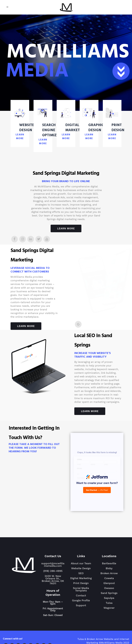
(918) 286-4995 (53, 571)
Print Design (81, 583)
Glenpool (109, 584)
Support (81, 605)
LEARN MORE (20, 137)
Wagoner (109, 609)
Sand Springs (109, 594)
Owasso (109, 589)
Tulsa (109, 604)
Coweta (109, 579)
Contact (81, 595)
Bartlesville (109, 565)
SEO (81, 573)
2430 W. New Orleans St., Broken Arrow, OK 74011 (53, 580)
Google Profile (81, 600)
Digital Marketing (81, 578)
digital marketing (41, 212)
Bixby (109, 569)
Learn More (66, 228)
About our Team (81, 563)
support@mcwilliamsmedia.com (53, 565)
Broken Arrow (109, 574)
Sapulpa (109, 599)
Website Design (81, 568)
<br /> (97, 472)
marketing (71, 219)
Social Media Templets (81, 589)
